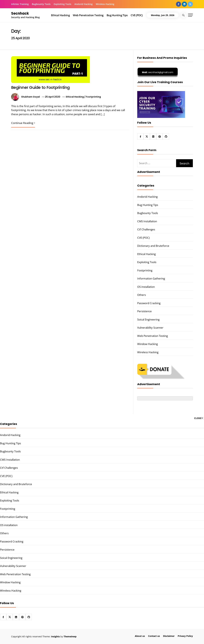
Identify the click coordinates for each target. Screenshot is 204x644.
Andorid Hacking (84, 4)
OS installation (146, 287)
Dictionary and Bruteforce (153, 246)
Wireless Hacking (105, 4)
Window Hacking (148, 344)
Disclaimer (169, 636)
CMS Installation (147, 221)
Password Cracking (149, 303)
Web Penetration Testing (88, 15)
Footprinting (93, 97)
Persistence (144, 311)
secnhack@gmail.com (158, 72)
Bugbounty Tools (41, 4)
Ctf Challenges (146, 229)
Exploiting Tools (62, 4)
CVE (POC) (137, 15)
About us (140, 636)
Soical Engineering (148, 319)
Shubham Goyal (31, 97)
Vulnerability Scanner (150, 328)
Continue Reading (23, 123)
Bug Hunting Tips (117, 15)
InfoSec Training (20, 4)
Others (142, 295)
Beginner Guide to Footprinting (40, 87)
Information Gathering (151, 278)
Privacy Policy (185, 636)
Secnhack (20, 13)
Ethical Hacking (60, 15)
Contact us (154, 636)
